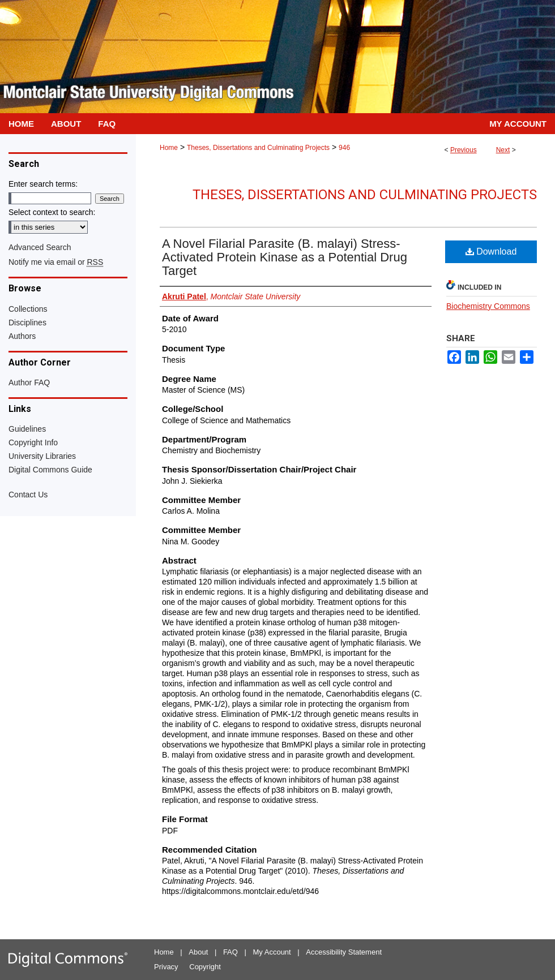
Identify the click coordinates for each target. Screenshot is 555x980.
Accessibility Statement (344, 952)
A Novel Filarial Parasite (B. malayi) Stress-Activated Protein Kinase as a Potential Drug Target (285, 257)
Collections (28, 309)
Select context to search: (52, 212)
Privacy (166, 967)
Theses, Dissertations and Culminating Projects (258, 148)
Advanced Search (40, 247)
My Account (272, 952)
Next (503, 150)
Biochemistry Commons (488, 306)
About (198, 952)
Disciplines (27, 323)
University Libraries (42, 456)
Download (491, 252)
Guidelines (27, 429)
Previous (464, 150)
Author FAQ (29, 382)
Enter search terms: (43, 184)
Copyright (205, 967)
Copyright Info (33, 442)
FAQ (230, 952)
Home (169, 148)
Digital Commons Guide (50, 470)
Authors (22, 336)
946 (344, 148)
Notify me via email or (56, 262)
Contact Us (28, 495)
